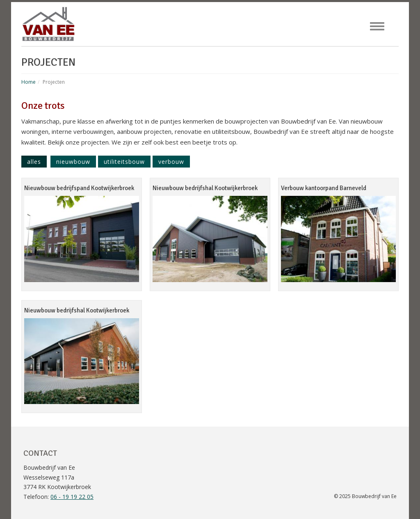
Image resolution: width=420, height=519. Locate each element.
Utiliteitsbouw (124, 162)
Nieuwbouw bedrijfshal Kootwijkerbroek (205, 188)
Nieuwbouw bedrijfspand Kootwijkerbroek (79, 188)
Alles (34, 162)
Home (29, 82)
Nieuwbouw (73, 162)
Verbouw (171, 162)
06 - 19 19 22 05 (72, 497)
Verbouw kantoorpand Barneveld (324, 188)
